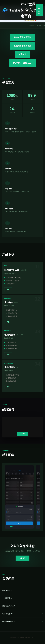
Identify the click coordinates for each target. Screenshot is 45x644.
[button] (11, 526)
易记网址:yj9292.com (22, 63)
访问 (8, 354)
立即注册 (39, 10)
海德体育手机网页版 (22, 46)
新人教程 (22, 54)
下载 (8, 290)
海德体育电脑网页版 (22, 37)
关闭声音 (22, 434)
